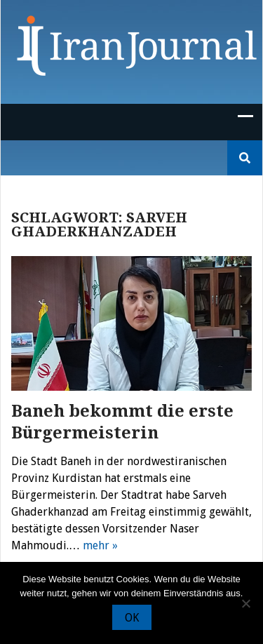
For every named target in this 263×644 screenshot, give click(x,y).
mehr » (100, 545)
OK (132, 618)
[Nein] (245, 603)
